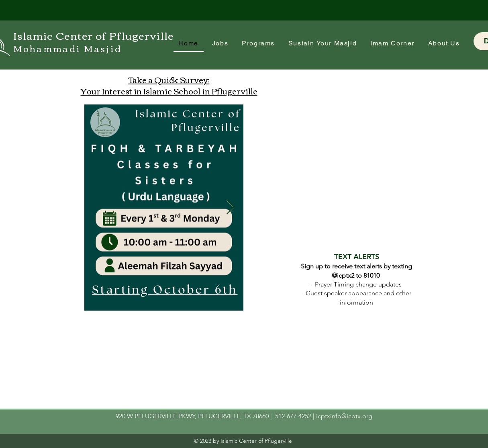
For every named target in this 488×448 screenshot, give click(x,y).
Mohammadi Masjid (68, 48)
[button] (392, 44)
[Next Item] (230, 208)
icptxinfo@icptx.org (344, 416)
